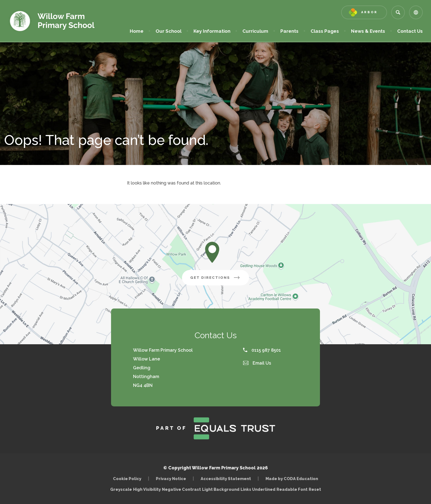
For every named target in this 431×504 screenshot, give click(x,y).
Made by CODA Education (292, 479)
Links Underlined (258, 489)
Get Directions (215, 278)
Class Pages (325, 31)
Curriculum (255, 31)
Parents (289, 31)
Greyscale (121, 489)
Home (137, 31)
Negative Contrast (181, 489)
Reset (315, 489)
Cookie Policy (127, 479)
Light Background (221, 489)
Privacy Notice (171, 479)
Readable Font (292, 489)
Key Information (212, 31)
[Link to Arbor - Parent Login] (364, 12)
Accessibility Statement (226, 479)
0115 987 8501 (262, 350)
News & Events (368, 31)
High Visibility (147, 489)
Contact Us (410, 31)
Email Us (257, 363)
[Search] (398, 12)
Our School (168, 31)
